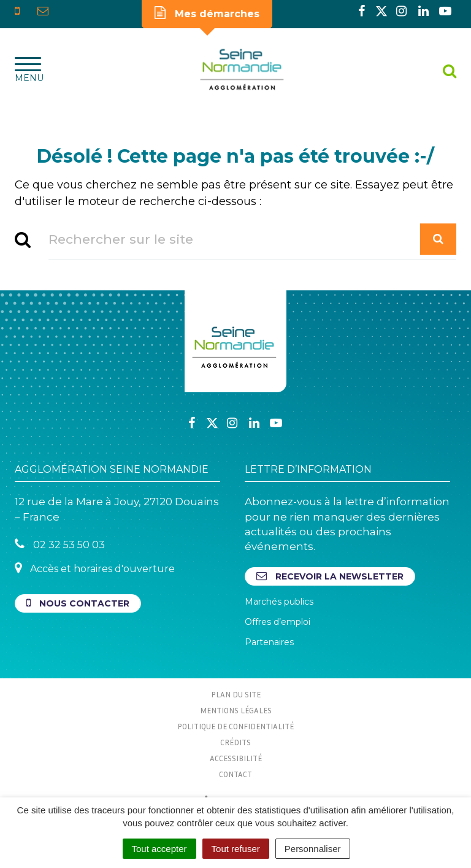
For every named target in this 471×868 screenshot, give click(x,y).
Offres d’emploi (278, 622)
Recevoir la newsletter (330, 576)
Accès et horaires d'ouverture (95, 568)
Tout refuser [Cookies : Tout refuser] (236, 849)
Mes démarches (207, 13)
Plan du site (236, 694)
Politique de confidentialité (235, 726)
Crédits (235, 742)
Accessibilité (236, 758)
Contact (235, 774)
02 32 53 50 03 (60, 544)
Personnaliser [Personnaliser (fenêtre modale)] (313, 849)
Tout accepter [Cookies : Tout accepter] (159, 849)
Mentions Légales (236, 710)
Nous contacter (78, 603)
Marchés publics (279, 602)
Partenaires (269, 642)
